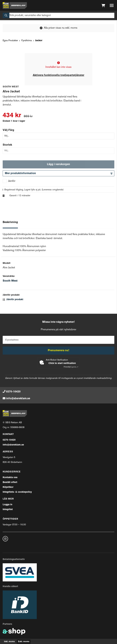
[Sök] (58, 15)
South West (10, 281)
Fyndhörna (27, 41)
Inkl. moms (9, 642)
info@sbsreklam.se (18, 399)
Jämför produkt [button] (13, 300)
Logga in (7, 505)
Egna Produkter (10, 41)
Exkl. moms (24, 642)
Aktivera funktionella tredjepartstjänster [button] (58, 75)
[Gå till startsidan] (15, 6)
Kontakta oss (10, 478)
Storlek (7, 145)
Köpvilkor (8, 487)
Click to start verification (62, 363)
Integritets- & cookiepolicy (17, 492)
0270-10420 (13, 392)
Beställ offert (10, 482)
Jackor (39, 41)
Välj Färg (8, 130)
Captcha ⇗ (71, 367)
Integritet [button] (8, 509)
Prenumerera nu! (58, 351)
